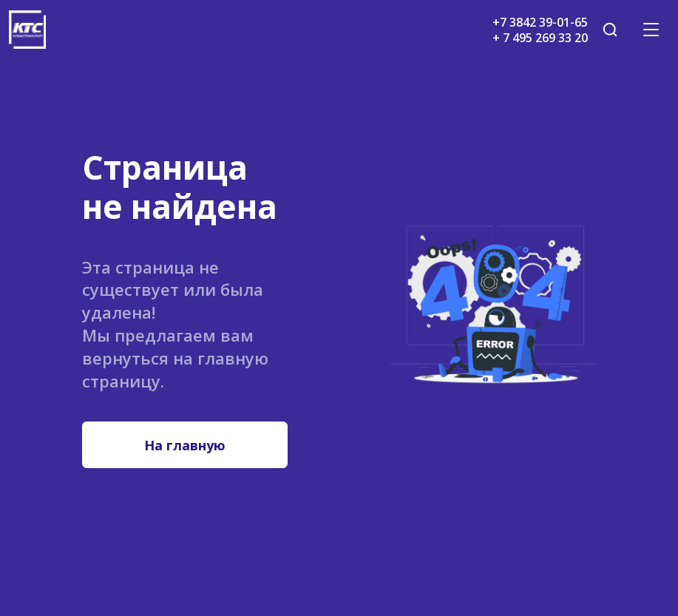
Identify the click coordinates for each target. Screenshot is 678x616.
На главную (185, 445)
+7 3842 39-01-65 (540, 22)
